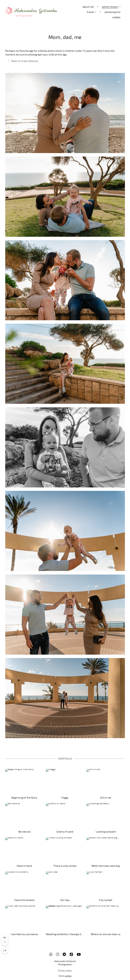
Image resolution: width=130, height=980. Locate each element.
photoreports (113, 12)
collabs (116, 17)
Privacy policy (65, 970)
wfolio (68, 976)
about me (88, 7)
